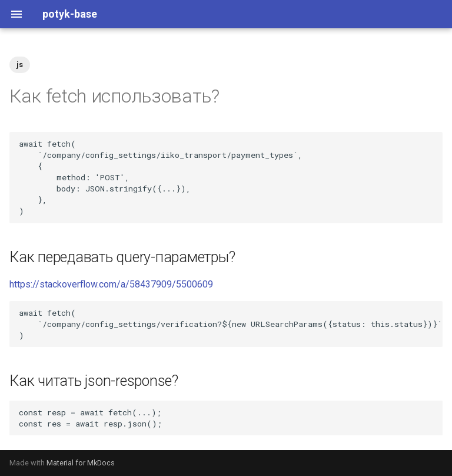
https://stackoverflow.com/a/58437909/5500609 (111, 284)
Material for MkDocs (81, 463)
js (20, 65)
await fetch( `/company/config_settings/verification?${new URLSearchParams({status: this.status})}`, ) (231, 324)
